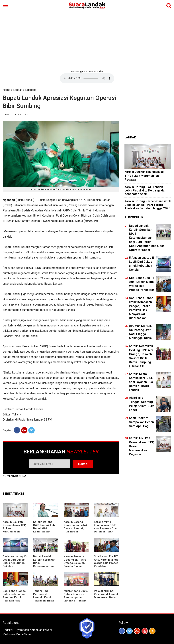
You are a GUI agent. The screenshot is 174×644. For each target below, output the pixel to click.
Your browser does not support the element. (87, 78)
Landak (18, 90)
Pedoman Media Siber (17, 634)
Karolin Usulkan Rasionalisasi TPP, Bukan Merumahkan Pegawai (144, 176)
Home (7, 90)
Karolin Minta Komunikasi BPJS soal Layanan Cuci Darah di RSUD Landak (106, 528)
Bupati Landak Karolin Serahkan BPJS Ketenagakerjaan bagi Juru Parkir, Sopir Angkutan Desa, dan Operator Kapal (147, 238)
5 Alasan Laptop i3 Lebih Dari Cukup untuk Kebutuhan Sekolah (15, 561)
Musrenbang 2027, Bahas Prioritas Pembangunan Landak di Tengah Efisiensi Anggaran (76, 597)
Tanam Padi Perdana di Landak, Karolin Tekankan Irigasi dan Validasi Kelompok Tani (44, 599)
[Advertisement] (87, 40)
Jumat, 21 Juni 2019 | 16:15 (16, 115)
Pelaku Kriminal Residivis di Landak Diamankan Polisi (106, 594)
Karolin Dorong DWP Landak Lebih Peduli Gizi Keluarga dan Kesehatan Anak (45, 528)
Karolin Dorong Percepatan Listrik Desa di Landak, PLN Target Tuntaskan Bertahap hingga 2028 (76, 532)
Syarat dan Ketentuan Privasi (34, 630)
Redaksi (8, 630)
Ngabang (31, 90)
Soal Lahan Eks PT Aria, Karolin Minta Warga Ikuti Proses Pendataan (106, 561)
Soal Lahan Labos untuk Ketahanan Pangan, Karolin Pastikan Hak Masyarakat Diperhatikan (14, 599)
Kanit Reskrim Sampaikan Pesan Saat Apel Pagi (141, 422)
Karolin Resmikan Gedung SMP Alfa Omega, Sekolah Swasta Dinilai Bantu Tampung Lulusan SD (75, 565)
